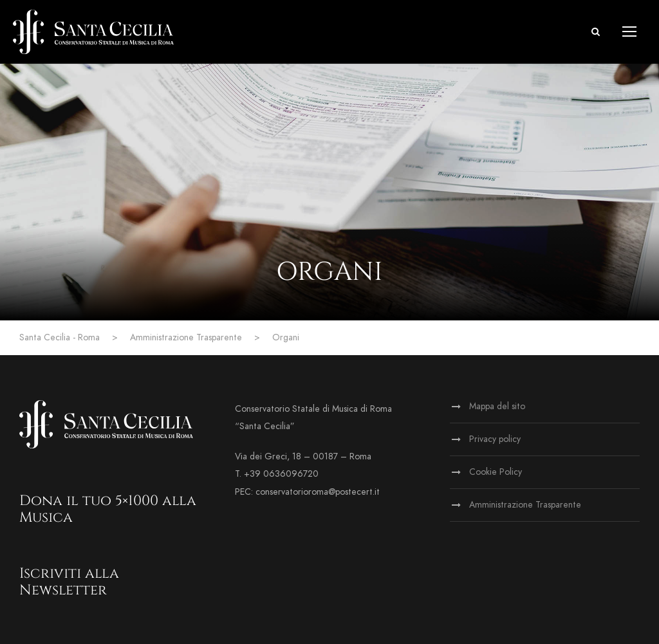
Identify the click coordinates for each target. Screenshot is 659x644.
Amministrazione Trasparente (525, 505)
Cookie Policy (496, 472)
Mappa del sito (497, 406)
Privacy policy (495, 439)
